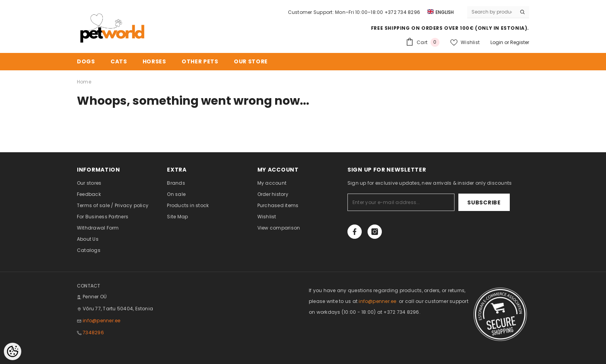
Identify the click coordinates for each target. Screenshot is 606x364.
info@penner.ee (101, 321)
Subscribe (486, 202)
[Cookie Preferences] (13, 351)
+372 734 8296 (402, 12)
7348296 (93, 333)
